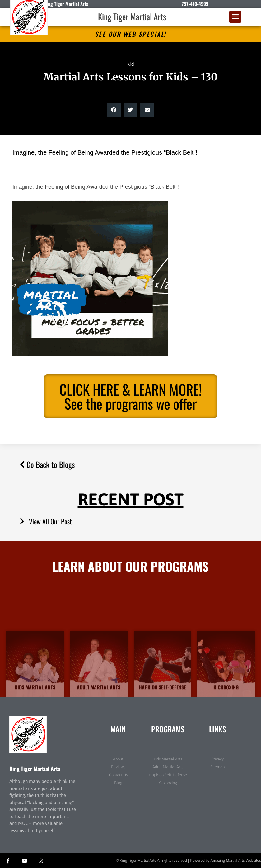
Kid (131, 64)
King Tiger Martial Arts (132, 17)
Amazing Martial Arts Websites (236, 861)
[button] (235, 17)
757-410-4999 (195, 4)
